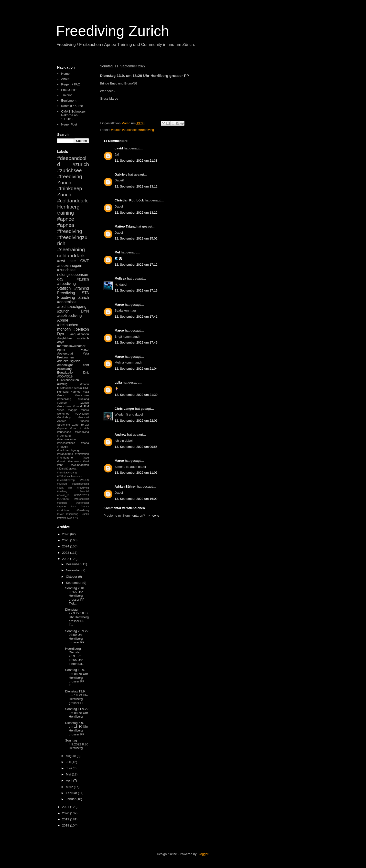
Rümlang (63, 392)
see (73, 261)
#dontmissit (67, 302)
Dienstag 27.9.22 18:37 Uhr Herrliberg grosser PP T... (77, 617)
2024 (66, 546)
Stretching (64, 424)
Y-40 (75, 518)
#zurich (63, 311)
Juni (69, 768)
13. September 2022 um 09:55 (136, 447)
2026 (66, 534)
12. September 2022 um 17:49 (136, 342)
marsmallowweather (71, 346)
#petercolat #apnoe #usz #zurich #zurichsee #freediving (73, 507)
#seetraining (71, 249)
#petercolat (65, 353)
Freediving (66, 293)
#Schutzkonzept (66, 480)
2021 (66, 807)
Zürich (64, 194)
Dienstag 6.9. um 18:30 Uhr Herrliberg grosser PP (76, 729)
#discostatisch (66, 443)
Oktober (72, 577)
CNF (86, 388)
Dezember (74, 564)
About (65, 79)
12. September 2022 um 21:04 (136, 369)
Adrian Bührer (125, 486)
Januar (71, 799)
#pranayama (65, 454)
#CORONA (82, 413)
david (119, 148)
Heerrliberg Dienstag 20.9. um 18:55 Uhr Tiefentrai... (75, 656)
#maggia (63, 446)
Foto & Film (69, 90)
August (71, 756)
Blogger (203, 854)
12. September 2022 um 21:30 (136, 395)
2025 (66, 540)
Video (61, 410)
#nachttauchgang (72, 307)
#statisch (83, 338)
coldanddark (71, 256)
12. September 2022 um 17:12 (136, 265)
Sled (70, 518)
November (74, 570)
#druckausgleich (69, 361)
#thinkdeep (70, 188)
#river (60, 514)
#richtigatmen (66, 457)
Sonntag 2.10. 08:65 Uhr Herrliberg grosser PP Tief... (75, 596)
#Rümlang (64, 369)
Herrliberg (68, 207)
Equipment (69, 100)
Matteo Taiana (125, 226)
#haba (85, 443)
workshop (63, 413)
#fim (70, 488)
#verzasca (75, 461)
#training (82, 288)
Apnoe (63, 320)
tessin (78, 388)
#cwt (61, 261)
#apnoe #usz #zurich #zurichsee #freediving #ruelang (73, 395)
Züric (75, 424)
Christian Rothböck (129, 200)
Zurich (64, 183)
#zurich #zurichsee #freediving (133, 130)
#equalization (80, 334)
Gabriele (121, 174)
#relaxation (82, 454)
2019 (66, 819)
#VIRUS (84, 480)
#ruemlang (72, 514)
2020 (66, 813)
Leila (118, 382)
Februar (72, 793)
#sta (86, 353)
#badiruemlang (81, 484)
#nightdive (64, 338)
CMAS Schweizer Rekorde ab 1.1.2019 (73, 115)
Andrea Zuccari (73, 421)
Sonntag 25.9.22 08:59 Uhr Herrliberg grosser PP (77, 637)
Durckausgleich (68, 380)
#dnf (86, 365)
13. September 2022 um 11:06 (136, 473)
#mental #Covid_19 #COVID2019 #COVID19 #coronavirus (73, 495)
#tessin (62, 461)
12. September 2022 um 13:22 (136, 213)
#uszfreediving (70, 316)
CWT (85, 261)
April (70, 780)
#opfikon (62, 503)
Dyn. (61, 334)
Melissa (120, 278)
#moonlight (65, 365)
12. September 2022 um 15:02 (136, 238)
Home (65, 74)
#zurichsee (66, 270)
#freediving (70, 231)
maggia (73, 410)
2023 (66, 553)
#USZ (85, 350)
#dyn (61, 342)
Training (67, 95)
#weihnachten (80, 465)
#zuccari (84, 417)
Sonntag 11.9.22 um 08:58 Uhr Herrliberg (77, 713)
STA (85, 293)
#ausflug (62, 484)
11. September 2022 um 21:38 (136, 161)
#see (86, 457)
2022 (66, 559)
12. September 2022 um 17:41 (136, 317)
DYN (85, 311)
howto (155, 516)
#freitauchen (68, 325)
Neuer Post (69, 124)
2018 (66, 825)
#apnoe (66, 219)
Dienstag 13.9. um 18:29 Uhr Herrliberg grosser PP (76, 697)
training (65, 213)
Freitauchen (66, 357)
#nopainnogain (70, 266)
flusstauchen (65, 388)
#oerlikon (81, 329)
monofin (64, 329)
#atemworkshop (67, 439)
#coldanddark (72, 201)
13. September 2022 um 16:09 (136, 499)
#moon (85, 384)
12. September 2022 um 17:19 (136, 290)
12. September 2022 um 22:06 (136, 421)
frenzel (85, 424)
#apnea (66, 225)
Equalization (66, 372)
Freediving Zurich (113, 31)
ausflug (62, 384)
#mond (77, 406)
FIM (86, 406)
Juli (69, 762)
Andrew (120, 434)
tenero (85, 410)
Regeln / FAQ (71, 84)
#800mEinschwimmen (70, 476)
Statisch (64, 288)
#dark (60, 488)
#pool (61, 350)
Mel (117, 252)
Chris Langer (124, 409)
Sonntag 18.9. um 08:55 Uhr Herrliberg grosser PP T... (76, 677)
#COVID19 (65, 376)
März (70, 787)
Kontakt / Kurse (72, 106)
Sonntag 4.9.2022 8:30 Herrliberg (77, 744)
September (74, 583)
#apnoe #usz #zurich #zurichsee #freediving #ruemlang (73, 432)
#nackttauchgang (68, 450)
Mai (69, 774)
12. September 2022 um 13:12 (136, 186)
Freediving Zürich (73, 298)
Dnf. (86, 372)
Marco (119, 305)
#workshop (64, 417)
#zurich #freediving (73, 282)
